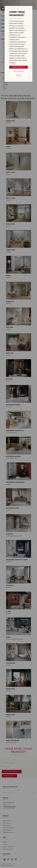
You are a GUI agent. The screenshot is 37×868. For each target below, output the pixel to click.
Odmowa (19, 75)
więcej (13, 63)
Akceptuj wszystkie (19, 67)
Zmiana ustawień (18, 71)
